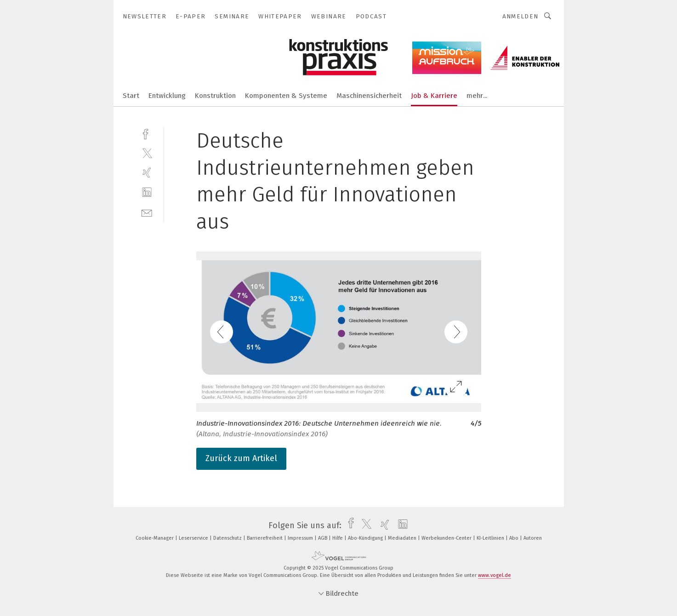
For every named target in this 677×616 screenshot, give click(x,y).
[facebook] (147, 133)
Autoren (533, 538)
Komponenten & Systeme (286, 96)
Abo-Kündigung (366, 538)
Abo (515, 538)
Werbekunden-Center (447, 538)
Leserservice (194, 538)
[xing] (147, 173)
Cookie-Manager (155, 538)
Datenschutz (228, 538)
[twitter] (147, 153)
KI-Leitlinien (491, 538)
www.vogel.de (495, 575)
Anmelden (521, 16)
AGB (323, 538)
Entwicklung (167, 96)
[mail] (147, 212)
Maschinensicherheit (369, 96)
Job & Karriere (434, 96)
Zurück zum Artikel (241, 458)
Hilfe (338, 538)
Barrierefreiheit (265, 538)
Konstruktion (215, 96)
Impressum (301, 538)
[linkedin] (147, 192)
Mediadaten (403, 538)
